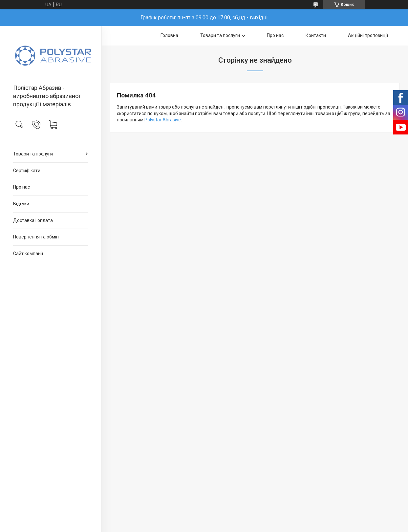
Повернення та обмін (36, 237)
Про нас (21, 187)
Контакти (316, 35)
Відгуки (21, 204)
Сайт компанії (28, 254)
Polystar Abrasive (163, 120)
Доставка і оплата (33, 220)
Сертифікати (27, 171)
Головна (169, 35)
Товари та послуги (33, 154)
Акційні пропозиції (368, 35)
